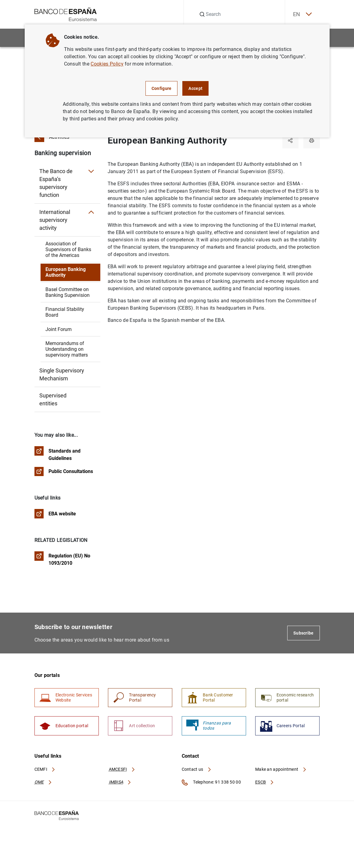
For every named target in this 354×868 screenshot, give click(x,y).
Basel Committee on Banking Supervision (68, 292)
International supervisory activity (55, 220)
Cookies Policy (107, 64)
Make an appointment (281, 772)
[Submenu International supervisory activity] (91, 212)
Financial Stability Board (65, 312)
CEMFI (45, 772)
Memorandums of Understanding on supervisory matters (67, 349)
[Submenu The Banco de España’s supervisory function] (91, 171)
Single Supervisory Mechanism (62, 374)
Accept (195, 88)
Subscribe (304, 634)
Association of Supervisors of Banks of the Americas (68, 249)
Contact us (197, 772)
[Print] (311, 141)
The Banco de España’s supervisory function (56, 183)
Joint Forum (59, 329)
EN (300, 14)
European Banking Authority (66, 272)
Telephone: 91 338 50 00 (211, 785)
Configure (162, 88)
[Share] (289, 141)
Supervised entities (53, 399)
